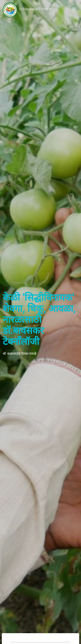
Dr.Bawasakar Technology (29, 9)
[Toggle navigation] (74, 9)
